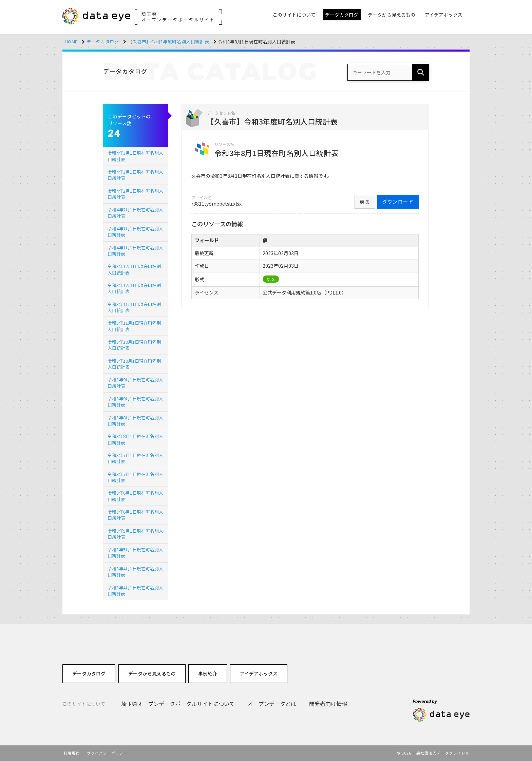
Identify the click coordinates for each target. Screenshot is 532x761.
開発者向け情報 (328, 704)
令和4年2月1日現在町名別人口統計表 (135, 194)
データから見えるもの (152, 673)
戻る (365, 202)
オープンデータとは (272, 704)
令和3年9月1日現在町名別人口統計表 (135, 383)
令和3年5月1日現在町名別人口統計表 (135, 534)
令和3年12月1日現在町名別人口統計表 (134, 269)
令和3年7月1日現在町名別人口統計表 (135, 458)
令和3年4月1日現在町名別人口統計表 (135, 572)
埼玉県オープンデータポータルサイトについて (178, 704)
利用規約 (72, 753)
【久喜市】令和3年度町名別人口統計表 (169, 42)
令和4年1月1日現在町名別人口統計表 (135, 232)
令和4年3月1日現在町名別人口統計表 (135, 156)
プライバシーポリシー (107, 753)
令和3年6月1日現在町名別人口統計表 (135, 496)
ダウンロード (398, 202)
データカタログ (103, 42)
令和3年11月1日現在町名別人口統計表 (134, 307)
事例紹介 (208, 673)
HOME (71, 42)
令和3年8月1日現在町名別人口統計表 (135, 421)
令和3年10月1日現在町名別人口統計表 (134, 345)
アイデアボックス (259, 673)
